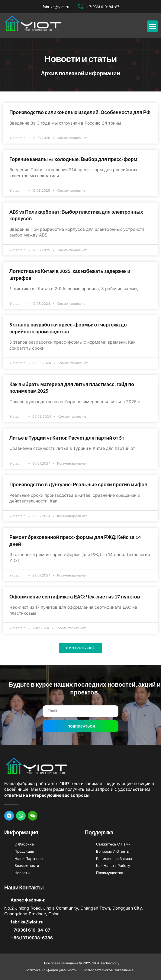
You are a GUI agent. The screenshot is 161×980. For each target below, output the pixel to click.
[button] (153, 26)
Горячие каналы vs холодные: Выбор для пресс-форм (73, 159)
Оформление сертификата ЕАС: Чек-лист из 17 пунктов (75, 597)
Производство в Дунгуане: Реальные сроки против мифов (78, 484)
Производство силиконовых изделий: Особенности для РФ (80, 112)
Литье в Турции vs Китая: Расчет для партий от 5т (67, 438)
